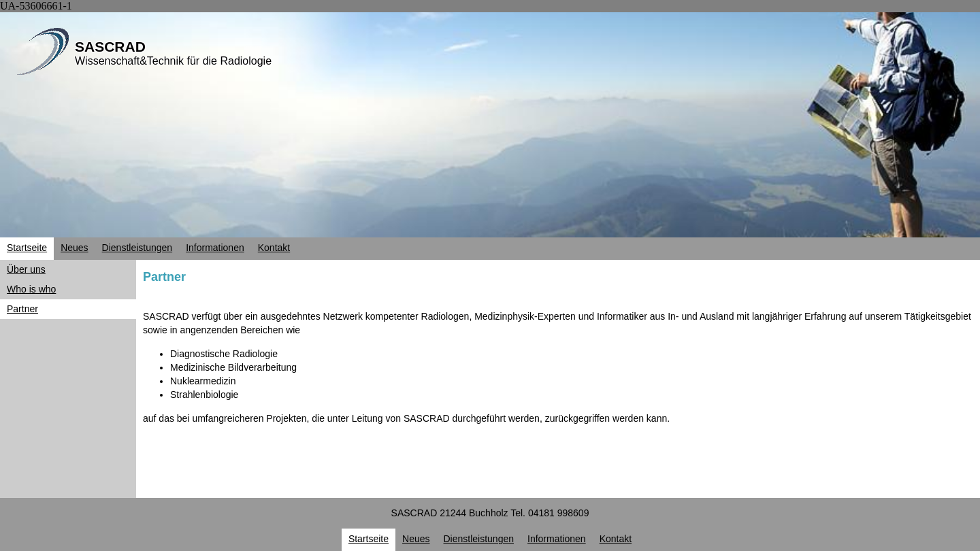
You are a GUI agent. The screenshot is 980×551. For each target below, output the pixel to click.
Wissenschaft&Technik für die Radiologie (173, 61)
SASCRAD (110, 47)
